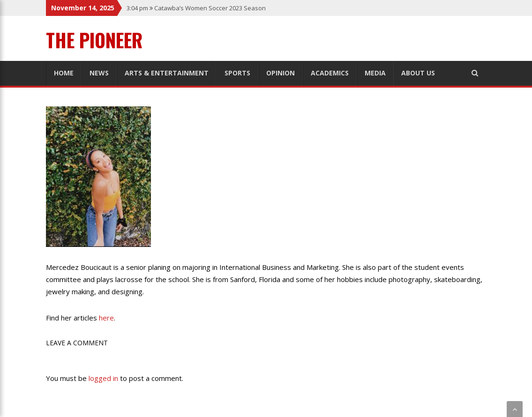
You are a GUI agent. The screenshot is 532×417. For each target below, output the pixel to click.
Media (375, 73)
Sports (237, 73)
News (99, 73)
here (106, 318)
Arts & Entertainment (167, 73)
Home (64, 73)
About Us (418, 73)
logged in (103, 378)
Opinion (281, 73)
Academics (330, 73)
